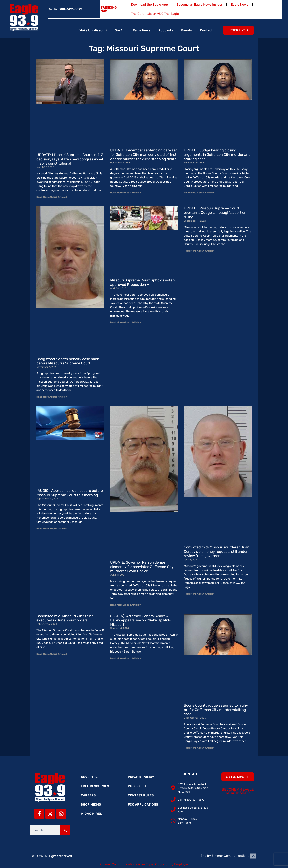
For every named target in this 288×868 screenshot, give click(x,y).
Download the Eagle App (149, 5)
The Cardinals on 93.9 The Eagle (155, 14)
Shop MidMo (91, 804)
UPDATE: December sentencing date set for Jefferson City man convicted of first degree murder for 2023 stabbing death (144, 155)
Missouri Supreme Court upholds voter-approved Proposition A (143, 282)
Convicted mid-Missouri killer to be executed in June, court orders (65, 618)
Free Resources (95, 786)
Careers (88, 795)
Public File (137, 786)
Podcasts (166, 30)
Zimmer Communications (234, 856)
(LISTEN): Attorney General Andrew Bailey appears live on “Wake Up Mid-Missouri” (140, 620)
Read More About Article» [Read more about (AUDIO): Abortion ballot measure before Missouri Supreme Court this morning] (52, 529)
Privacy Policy (141, 777)
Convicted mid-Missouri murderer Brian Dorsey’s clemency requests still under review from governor (217, 552)
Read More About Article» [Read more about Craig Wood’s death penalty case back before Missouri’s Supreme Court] (52, 397)
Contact (206, 30)
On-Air (120, 30)
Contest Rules (141, 795)
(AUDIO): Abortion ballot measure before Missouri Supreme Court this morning (70, 493)
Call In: (65, 9)
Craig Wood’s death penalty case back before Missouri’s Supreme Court (68, 361)
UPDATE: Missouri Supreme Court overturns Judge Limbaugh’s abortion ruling (215, 213)
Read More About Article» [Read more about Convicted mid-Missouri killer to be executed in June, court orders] (52, 654)
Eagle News (239, 5)
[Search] (65, 830)
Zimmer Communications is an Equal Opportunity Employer (144, 864)
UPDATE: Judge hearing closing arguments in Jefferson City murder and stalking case (217, 155)
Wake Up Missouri (93, 30)
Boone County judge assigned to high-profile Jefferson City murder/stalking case (216, 710)
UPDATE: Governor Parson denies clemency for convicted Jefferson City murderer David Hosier (142, 567)
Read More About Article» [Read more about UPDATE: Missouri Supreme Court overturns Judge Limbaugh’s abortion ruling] (199, 251)
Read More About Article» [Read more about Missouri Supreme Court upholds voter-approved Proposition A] (125, 322)
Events (187, 30)
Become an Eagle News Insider (199, 5)
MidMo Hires (91, 814)
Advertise (90, 777)
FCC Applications (143, 804)
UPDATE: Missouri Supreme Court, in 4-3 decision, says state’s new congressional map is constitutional (70, 159)
